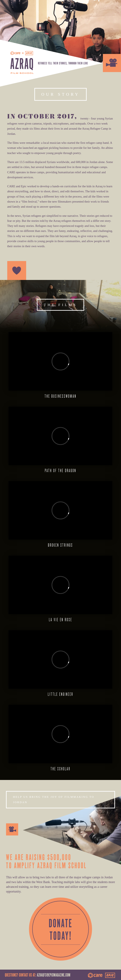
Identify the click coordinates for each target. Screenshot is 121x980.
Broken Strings (60, 545)
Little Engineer (60, 694)
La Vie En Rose (60, 620)
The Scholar (60, 769)
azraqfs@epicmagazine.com (54, 975)
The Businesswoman (60, 396)
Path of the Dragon (60, 470)
